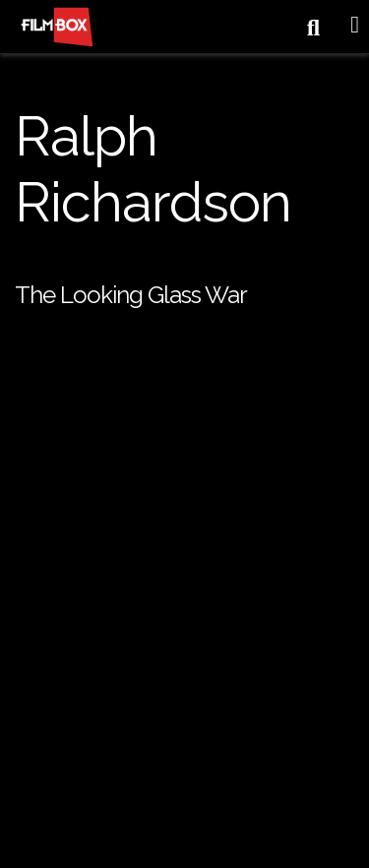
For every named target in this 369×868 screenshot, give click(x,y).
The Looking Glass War (131, 295)
